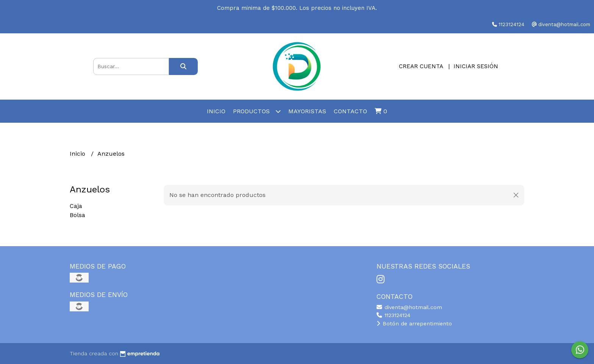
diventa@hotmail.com (409, 307)
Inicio (216, 111)
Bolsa (77, 215)
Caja (76, 206)
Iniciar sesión (476, 66)
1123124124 (393, 315)
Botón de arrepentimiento (414, 323)
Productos (257, 111)
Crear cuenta (421, 66)
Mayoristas (307, 111)
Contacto (350, 111)
